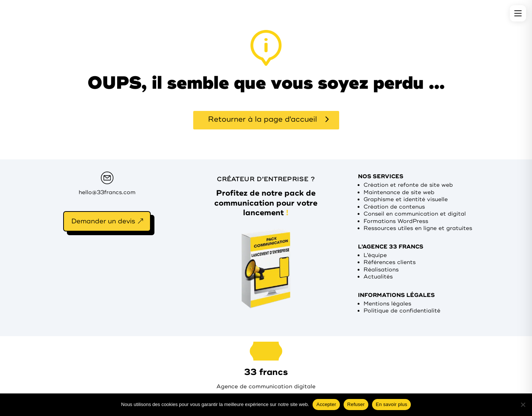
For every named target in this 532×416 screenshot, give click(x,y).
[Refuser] (523, 405)
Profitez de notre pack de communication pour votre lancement (266, 203)
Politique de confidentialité (402, 311)
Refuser (356, 404)
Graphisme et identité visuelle (406, 199)
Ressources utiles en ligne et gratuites (418, 228)
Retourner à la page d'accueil (262, 119)
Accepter (326, 404)
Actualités (378, 277)
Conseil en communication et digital (415, 214)
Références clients (390, 262)
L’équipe (375, 255)
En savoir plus (391, 404)
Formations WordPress (396, 221)
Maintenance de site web (399, 192)
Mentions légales (387, 304)
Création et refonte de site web (408, 185)
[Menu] (518, 13)
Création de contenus (394, 207)
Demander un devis (103, 221)
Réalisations (381, 270)
